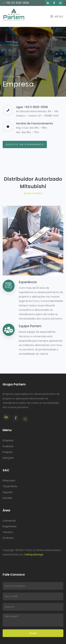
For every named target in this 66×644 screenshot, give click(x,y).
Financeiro (9, 481)
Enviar (33, 633)
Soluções (8, 458)
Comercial (9, 521)
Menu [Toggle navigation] (57, 16)
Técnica (8, 532)
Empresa (8, 440)
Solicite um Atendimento (25, 144)
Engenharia (10, 526)
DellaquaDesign (34, 554)
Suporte (7, 492)
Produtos (8, 446)
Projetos (8, 452)
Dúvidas (7, 498)
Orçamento (10, 486)
